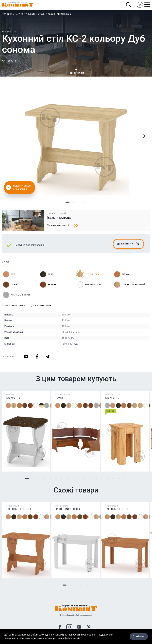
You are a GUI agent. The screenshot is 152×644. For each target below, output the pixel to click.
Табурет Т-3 (13, 398)
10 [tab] (79, 478)
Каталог (20, 14)
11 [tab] (85, 478)
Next (144, 136)
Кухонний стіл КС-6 (68, 509)
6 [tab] (56, 478)
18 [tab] (125, 478)
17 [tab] (119, 478)
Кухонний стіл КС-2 (60, 14)
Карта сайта (76, 642)
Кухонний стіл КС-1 (19, 509)
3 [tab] (79, 202)
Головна (7, 14)
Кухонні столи (37, 14)
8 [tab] (67, 478)
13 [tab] (96, 478)
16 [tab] (113, 478)
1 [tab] (67, 202)
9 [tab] (73, 478)
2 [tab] (73, 202)
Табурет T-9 (112, 398)
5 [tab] (50, 478)
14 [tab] (102, 478)
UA (140, 5)
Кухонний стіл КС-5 (117, 509)
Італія (59, 398)
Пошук (129, 5)
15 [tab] (108, 478)
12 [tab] (90, 478)
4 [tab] (85, 202)
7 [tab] (62, 478)
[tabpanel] (76, 142)
